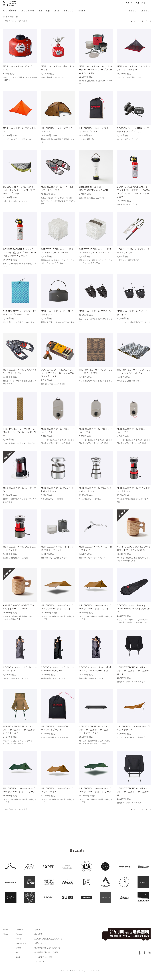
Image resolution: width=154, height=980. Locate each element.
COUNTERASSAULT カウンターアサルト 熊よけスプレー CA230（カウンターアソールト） (20, 252)
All (57, 11)
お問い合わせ (40, 943)
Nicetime (68, 971)
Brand (69, 11)
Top (5, 17)
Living (44, 11)
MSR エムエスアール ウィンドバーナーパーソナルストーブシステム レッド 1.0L (96, 70)
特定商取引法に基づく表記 (46, 952)
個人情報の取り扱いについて (47, 948)
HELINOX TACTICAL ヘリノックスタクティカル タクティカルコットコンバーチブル (95, 730)
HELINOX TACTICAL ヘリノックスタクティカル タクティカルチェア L (134, 671)
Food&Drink (21, 943)
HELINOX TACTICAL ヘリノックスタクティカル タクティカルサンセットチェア (20, 730)
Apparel (28, 11)
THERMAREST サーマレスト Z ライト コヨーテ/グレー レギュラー (20, 432)
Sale (82, 11)
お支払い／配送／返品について (48, 939)
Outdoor (10, 11)
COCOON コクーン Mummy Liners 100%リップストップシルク (133, 609)
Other (19, 948)
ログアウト (39, 962)
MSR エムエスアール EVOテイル (96, 311)
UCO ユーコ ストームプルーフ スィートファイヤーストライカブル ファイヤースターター (58, 373)
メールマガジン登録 (43, 957)
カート (37, 930)
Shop (133, 11)
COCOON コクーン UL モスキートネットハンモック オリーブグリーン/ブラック (19, 190)
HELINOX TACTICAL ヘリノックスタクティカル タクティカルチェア (134, 792)
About (146, 11)
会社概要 (38, 934)
